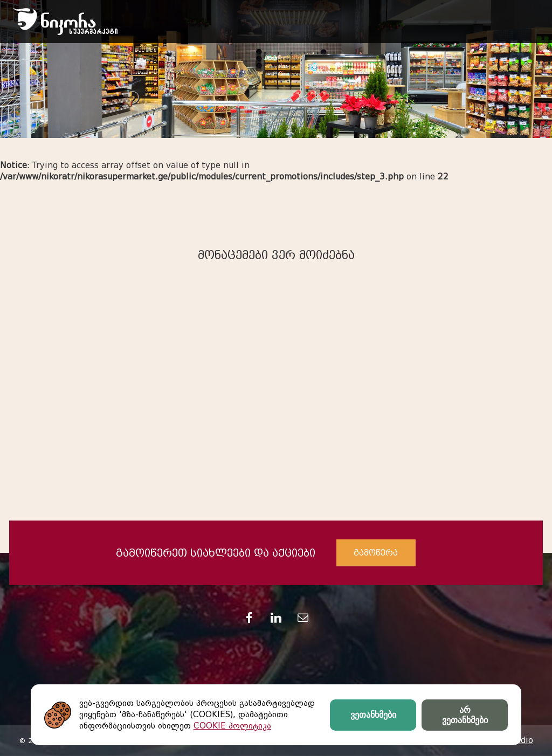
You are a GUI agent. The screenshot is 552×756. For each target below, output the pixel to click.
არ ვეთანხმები (465, 715)
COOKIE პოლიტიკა (232, 726)
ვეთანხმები (373, 715)
